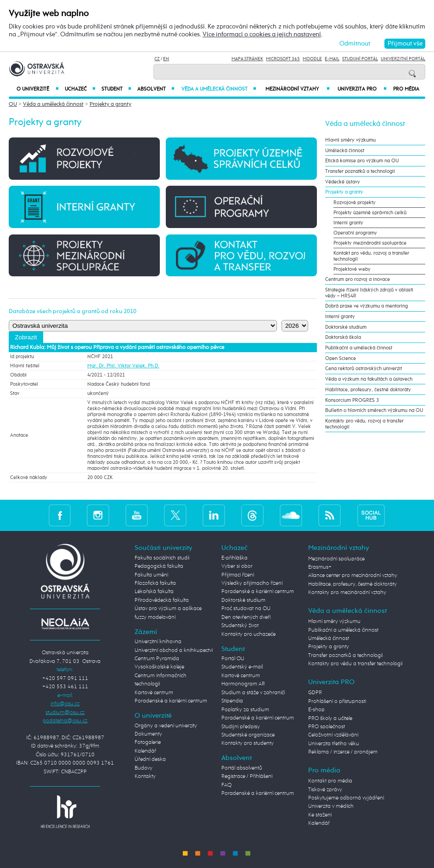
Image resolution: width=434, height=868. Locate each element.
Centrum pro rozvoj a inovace (358, 279)
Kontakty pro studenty (248, 743)
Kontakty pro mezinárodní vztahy (347, 592)
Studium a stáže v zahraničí (253, 693)
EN (166, 59)
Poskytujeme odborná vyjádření (346, 798)
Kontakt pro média (330, 781)
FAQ (226, 785)
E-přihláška (234, 558)
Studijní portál (360, 59)
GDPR (315, 693)
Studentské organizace (248, 735)
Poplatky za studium (245, 710)
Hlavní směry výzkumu (350, 140)
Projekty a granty (110, 104)
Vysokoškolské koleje (159, 667)
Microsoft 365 (283, 59)
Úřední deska (150, 759)
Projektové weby (352, 269)
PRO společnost (327, 727)
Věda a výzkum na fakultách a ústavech (369, 379)
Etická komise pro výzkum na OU (362, 161)
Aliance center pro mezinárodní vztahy (353, 575)
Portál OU (233, 659)
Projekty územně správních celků (370, 213)
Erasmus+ (320, 567)
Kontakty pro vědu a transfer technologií (355, 664)
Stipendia (232, 701)
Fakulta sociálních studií (162, 558)
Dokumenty (148, 734)
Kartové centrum (154, 693)
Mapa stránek (247, 59)
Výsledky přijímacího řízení (252, 583)
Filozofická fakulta (155, 583)
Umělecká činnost (345, 151)
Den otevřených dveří (246, 617)
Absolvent (156, 89)
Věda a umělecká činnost (219, 89)
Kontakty (145, 776)
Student (116, 89)
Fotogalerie (148, 742)
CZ (157, 59)
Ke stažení (320, 815)
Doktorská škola (343, 337)
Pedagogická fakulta (159, 566)
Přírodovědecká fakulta (162, 600)
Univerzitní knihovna (158, 642)
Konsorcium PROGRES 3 (352, 400)
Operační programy (355, 233)
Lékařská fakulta (154, 591)
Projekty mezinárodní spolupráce (370, 243)
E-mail (332, 59)
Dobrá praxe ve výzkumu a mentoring (366, 306)
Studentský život (240, 625)
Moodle (312, 59)
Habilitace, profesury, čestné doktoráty (368, 390)
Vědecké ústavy (343, 182)
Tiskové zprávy (325, 790)
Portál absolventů (242, 768)
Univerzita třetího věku (334, 744)
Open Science (341, 358)
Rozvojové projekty (355, 203)
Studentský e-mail (242, 667)
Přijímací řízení (238, 575)
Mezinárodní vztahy (298, 89)
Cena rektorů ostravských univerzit (364, 368)
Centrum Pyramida (157, 659)
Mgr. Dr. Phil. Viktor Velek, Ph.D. (123, 366)
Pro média (406, 89)
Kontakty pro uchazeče (248, 634)
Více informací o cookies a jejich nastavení (262, 34)
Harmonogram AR (243, 684)
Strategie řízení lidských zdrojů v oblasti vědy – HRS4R (369, 293)
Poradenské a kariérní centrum (171, 701)
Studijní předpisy (241, 727)
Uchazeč (80, 89)
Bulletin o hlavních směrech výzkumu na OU (374, 410)
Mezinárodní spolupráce (336, 559)
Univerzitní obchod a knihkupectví (174, 650)
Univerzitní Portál (403, 59)
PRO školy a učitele (330, 718)
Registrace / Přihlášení (247, 776)
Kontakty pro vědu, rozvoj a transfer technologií (364, 424)
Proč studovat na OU (246, 608)
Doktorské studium (346, 327)
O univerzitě (38, 89)
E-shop (316, 710)
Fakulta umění (151, 575)
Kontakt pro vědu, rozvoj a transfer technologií (371, 256)
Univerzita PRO (362, 89)
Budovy (144, 768)
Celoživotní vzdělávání (333, 735)
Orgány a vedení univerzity (166, 726)
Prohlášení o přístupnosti (337, 701)
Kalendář (145, 751)
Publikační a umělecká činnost (359, 348)
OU (13, 104)
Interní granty (348, 223)
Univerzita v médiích (331, 806)
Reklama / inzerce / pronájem (343, 752)
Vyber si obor (237, 566)
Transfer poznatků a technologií (360, 171)
